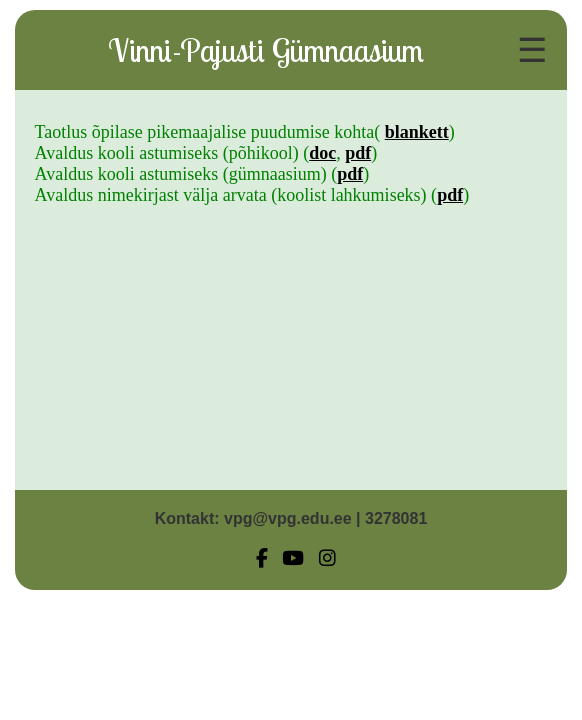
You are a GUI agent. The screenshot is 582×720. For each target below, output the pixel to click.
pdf (358, 153)
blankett (417, 132)
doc (322, 153)
